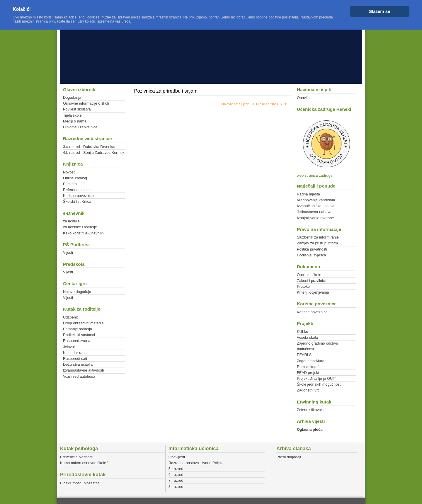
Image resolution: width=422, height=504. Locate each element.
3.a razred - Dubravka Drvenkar (89, 147)
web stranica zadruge (315, 175)
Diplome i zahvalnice (80, 127)
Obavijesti (305, 98)
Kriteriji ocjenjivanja (313, 292)
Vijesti (68, 252)
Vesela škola (307, 337)
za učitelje (71, 221)
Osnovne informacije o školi (86, 103)
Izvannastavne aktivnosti (83, 370)
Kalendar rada (75, 353)
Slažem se (380, 11)
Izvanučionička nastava (316, 206)
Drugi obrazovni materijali (84, 323)
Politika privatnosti (312, 249)
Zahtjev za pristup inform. (318, 243)
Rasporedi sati (75, 359)
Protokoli (304, 286)
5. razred (176, 469)
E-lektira (70, 184)
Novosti (69, 172)
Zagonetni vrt (308, 390)
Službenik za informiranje (318, 237)
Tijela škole (72, 115)
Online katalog (75, 178)
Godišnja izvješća (312, 255)
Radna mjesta (308, 194)
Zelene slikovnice (311, 410)
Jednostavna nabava (314, 212)
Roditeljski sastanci (79, 335)
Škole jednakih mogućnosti (319, 384)
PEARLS (304, 355)
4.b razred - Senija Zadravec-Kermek (94, 153)
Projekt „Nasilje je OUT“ (316, 378)
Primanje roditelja (78, 329)
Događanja (72, 97)
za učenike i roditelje (80, 227)
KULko (302, 332)
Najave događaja (77, 292)
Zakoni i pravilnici (311, 281)
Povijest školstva (77, 109)
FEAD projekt (308, 373)
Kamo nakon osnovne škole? (84, 463)
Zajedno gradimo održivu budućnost (318, 346)
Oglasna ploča (310, 429)
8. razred (176, 487)
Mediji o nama (75, 121)
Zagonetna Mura (311, 361)
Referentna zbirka (78, 190)
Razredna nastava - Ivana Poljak (196, 463)
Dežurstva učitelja (78, 364)
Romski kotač (308, 367)
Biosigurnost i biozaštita (80, 483)
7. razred (176, 480)
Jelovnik (70, 347)
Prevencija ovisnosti (77, 457)
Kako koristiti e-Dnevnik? (84, 233)
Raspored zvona (77, 341)
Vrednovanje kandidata (316, 200)
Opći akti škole (309, 275)
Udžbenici (71, 317)
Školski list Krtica (77, 201)
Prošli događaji (289, 457)
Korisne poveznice (78, 196)
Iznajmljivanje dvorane (315, 218)
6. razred (176, 475)
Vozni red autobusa (79, 376)
